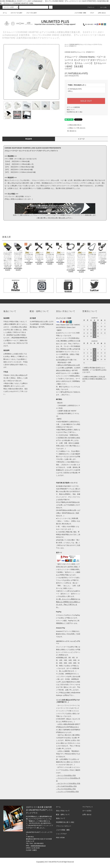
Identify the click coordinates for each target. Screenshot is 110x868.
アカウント (90, 7)
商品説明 (29, 139)
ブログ (91, 13)
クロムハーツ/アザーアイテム (95, 44)
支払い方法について (63, 811)
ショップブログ (61, 834)
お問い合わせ (101, 13)
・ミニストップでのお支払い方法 (67, 792)
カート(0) (102, 7)
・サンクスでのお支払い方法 (66, 789)
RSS (58, 838)
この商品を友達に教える (73, 125)
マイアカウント (88, 807)
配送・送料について (63, 814)
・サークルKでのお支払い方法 (66, 786)
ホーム (5, 13)
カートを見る (87, 811)
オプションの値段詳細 (73, 107)
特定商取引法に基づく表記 (75, 112)
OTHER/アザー (73, 46)
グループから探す (30, 13)
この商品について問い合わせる (75, 128)
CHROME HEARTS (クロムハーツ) (78, 44)
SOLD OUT (86, 101)
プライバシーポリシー (64, 826)
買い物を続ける (70, 131)
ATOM (62, 838)
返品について (71, 110)
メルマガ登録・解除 (79, 13)
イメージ (81, 139)
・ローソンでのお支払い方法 (66, 775)
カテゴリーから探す (15, 13)
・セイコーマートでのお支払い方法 (68, 783)
